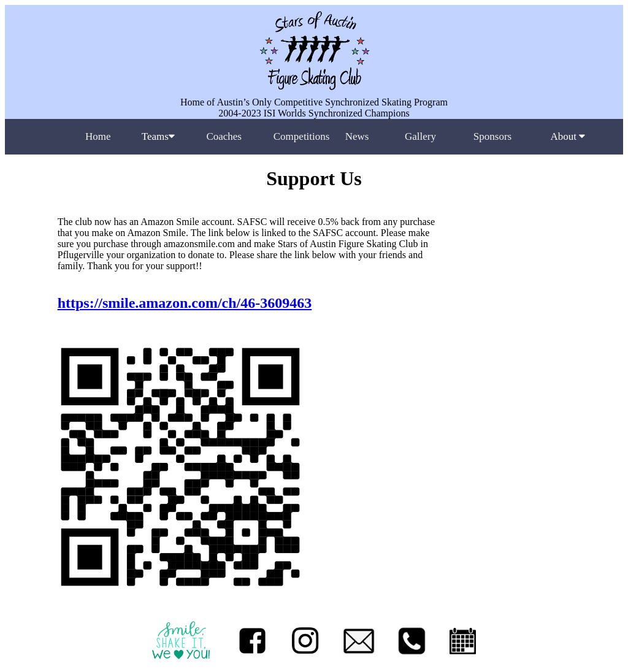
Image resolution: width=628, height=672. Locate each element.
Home (98, 136)
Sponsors (492, 136)
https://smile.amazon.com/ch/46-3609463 (185, 303)
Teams (158, 136)
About (568, 136)
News (357, 136)
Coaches (224, 136)
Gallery (420, 136)
